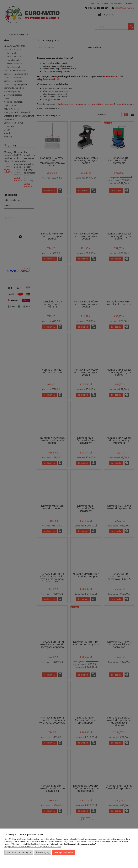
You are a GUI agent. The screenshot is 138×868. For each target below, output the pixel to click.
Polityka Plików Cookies (60, 844)
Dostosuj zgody (42, 852)
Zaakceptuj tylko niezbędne (19, 852)
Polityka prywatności (85, 844)
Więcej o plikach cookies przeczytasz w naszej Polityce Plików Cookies (33, 847)
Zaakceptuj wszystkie (63, 852)
